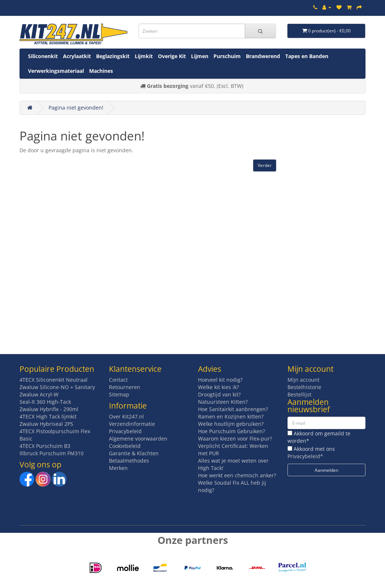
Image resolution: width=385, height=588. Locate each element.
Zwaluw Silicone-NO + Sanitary (57, 387)
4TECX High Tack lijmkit (48, 416)
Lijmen (200, 56)
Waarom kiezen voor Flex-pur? (235, 439)
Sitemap (119, 394)
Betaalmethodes (129, 461)
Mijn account (303, 380)
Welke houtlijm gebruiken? (231, 424)
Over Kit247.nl (126, 416)
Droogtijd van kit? (219, 394)
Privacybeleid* (305, 456)
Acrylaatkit (77, 56)
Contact (118, 380)
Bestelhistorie (304, 387)
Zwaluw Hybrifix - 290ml (49, 409)
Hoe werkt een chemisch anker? (237, 475)
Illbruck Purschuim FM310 (52, 453)
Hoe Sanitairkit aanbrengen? (233, 409)
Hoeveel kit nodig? (220, 380)
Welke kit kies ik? (218, 387)
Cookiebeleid (125, 446)
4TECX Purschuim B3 (45, 446)
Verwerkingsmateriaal (56, 71)
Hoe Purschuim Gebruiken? (232, 431)
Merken (118, 468)
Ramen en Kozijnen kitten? (231, 416)
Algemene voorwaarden (138, 439)
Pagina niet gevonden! (76, 108)
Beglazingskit (113, 56)
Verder (265, 165)
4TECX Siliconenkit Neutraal (54, 380)
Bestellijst (299, 394)
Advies (210, 369)
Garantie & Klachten (134, 453)
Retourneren (125, 387)
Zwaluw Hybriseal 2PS (46, 424)
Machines (101, 71)
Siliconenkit (43, 56)
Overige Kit (172, 56)
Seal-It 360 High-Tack (45, 402)
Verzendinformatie (132, 424)
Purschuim (227, 56)
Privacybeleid (125, 431)
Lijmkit (144, 56)
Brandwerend (263, 56)
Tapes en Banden (307, 56)
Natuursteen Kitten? (223, 402)
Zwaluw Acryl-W (39, 394)
